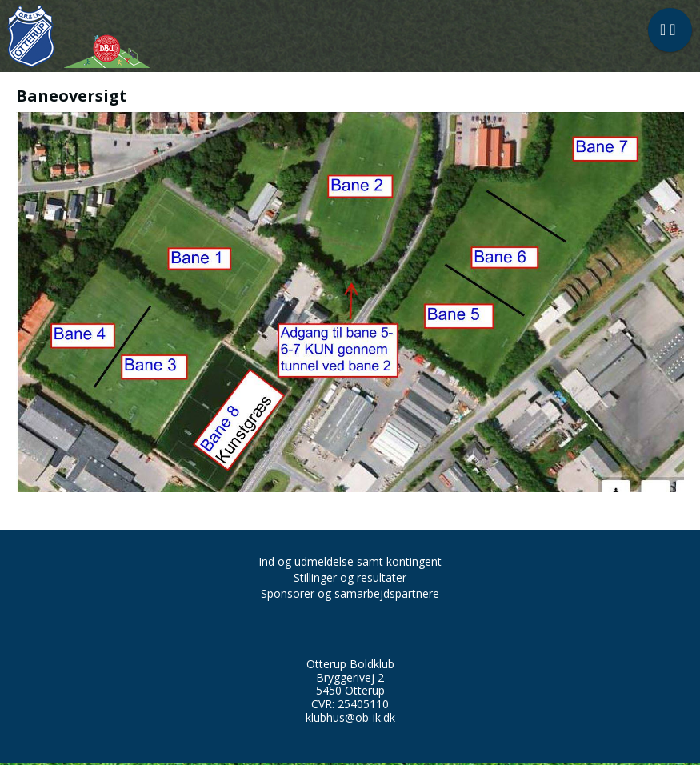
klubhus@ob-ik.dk (350, 717)
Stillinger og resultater (350, 577)
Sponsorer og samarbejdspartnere (350, 593)
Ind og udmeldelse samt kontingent (350, 561)
